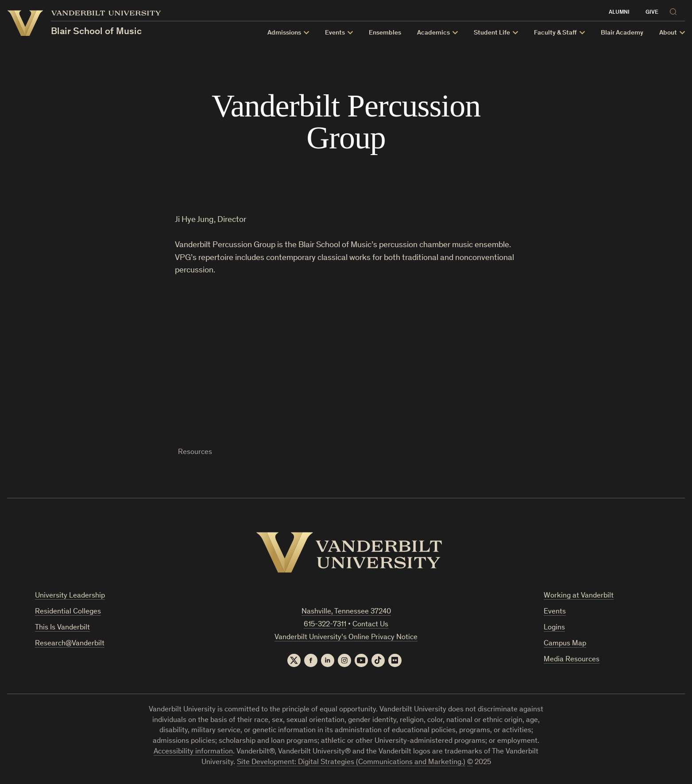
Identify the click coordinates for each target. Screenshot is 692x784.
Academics (433, 33)
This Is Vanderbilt (62, 628)
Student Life (492, 33)
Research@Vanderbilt (70, 644)
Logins (554, 628)
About (668, 33)
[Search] (675, 10)
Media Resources (572, 660)
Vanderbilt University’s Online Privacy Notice (346, 638)
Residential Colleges (68, 612)
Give (652, 13)
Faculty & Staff (555, 33)
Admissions (284, 33)
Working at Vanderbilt (579, 596)
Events (335, 33)
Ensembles (385, 33)
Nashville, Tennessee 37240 (346, 612)
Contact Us (370, 625)
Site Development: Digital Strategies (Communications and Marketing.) (351, 763)
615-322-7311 (325, 625)
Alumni (619, 13)
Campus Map (565, 644)
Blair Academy (622, 33)
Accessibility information (193, 752)
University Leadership (70, 596)
